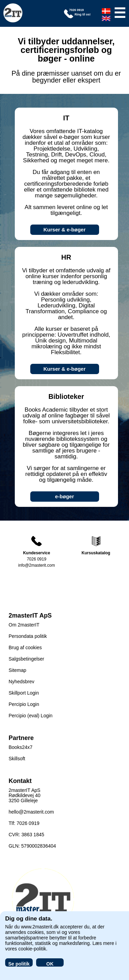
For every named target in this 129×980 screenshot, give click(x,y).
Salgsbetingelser (26, 659)
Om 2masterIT (24, 625)
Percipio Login (24, 704)
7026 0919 (37, 559)
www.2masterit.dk (40, 927)
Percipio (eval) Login (31, 716)
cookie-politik (32, 949)
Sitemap (17, 670)
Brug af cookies (25, 647)
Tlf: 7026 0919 (24, 823)
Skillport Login (24, 693)
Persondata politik (28, 636)
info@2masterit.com (37, 565)
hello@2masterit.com (31, 812)
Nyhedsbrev (21, 682)
